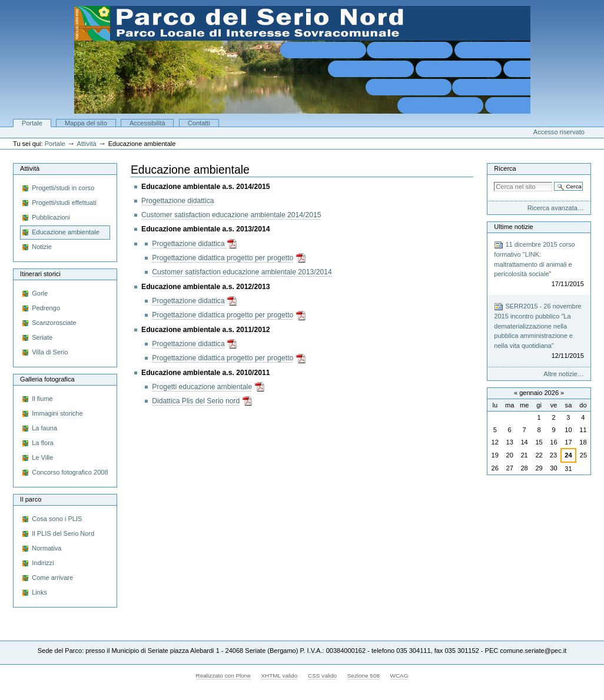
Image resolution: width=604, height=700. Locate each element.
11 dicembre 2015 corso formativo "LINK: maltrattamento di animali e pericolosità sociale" (539, 264)
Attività (87, 144)
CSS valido (322, 676)
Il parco (31, 499)
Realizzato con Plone (223, 676)
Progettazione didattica (177, 201)
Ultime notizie (513, 227)
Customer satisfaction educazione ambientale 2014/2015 (231, 215)
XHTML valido (279, 676)
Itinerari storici (40, 274)
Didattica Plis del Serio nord (196, 401)
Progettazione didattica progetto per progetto (223, 258)
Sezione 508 (364, 676)
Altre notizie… (564, 374)
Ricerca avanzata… (556, 208)
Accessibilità (147, 123)
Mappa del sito (86, 123)
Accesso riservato (559, 132)
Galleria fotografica (47, 379)
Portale (32, 123)
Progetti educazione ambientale (202, 387)
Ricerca (505, 168)
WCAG (399, 676)
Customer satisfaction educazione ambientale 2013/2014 (242, 272)
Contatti (199, 123)
